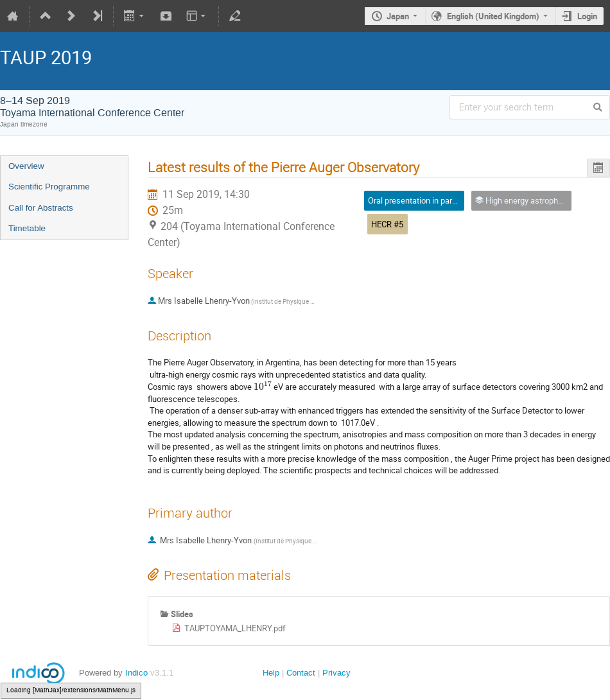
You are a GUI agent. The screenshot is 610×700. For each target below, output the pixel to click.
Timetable (27, 228)
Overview (26, 166)
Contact (301, 673)
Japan (398, 16)
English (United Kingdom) (493, 16)
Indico (136, 673)
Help (271, 673)
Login (587, 16)
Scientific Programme (49, 187)
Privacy (336, 673)
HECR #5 (387, 224)
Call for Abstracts (41, 208)
